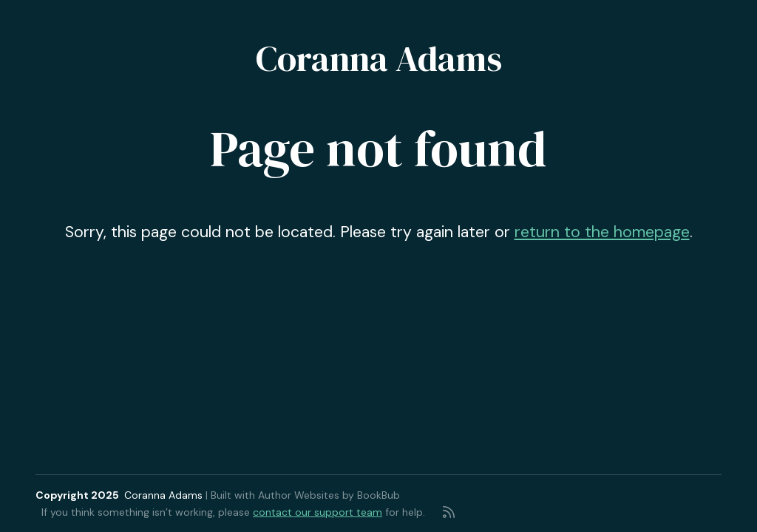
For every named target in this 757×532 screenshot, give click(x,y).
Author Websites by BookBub (329, 495)
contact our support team (318, 512)
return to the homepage (602, 232)
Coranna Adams (379, 58)
